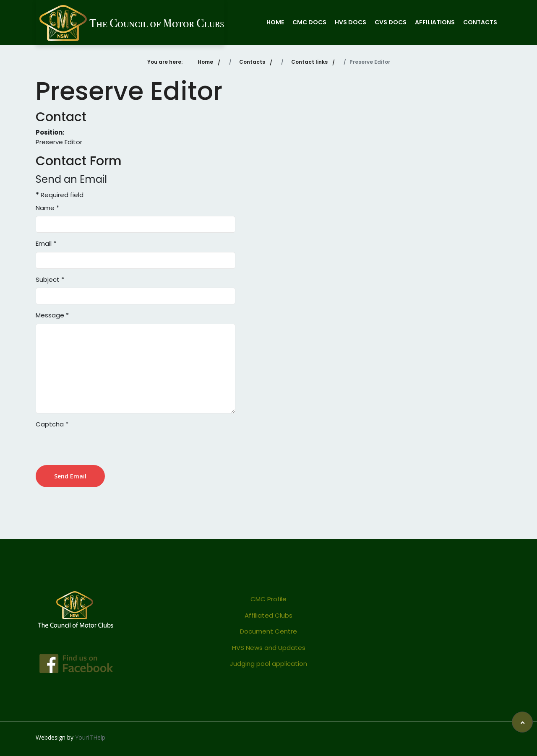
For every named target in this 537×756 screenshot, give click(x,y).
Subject (50, 279)
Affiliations (435, 22)
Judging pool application (268, 664)
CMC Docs (309, 22)
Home (275, 22)
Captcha (52, 424)
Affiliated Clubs (268, 615)
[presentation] (99, 449)
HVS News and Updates (269, 648)
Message (52, 315)
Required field (60, 195)
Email (46, 243)
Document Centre (268, 631)
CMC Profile (268, 599)
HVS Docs (351, 22)
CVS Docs (391, 22)
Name (47, 208)
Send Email (70, 476)
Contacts (480, 22)
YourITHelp (90, 737)
